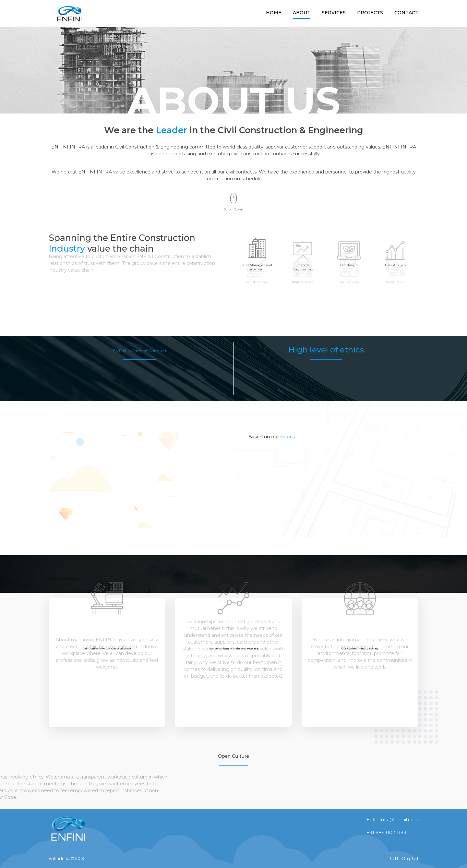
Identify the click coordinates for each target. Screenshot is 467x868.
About (302, 13)
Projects (370, 13)
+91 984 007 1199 (386, 833)
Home (274, 13)
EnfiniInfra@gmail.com (392, 820)
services (334, 13)
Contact (406, 13)
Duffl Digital (403, 859)
